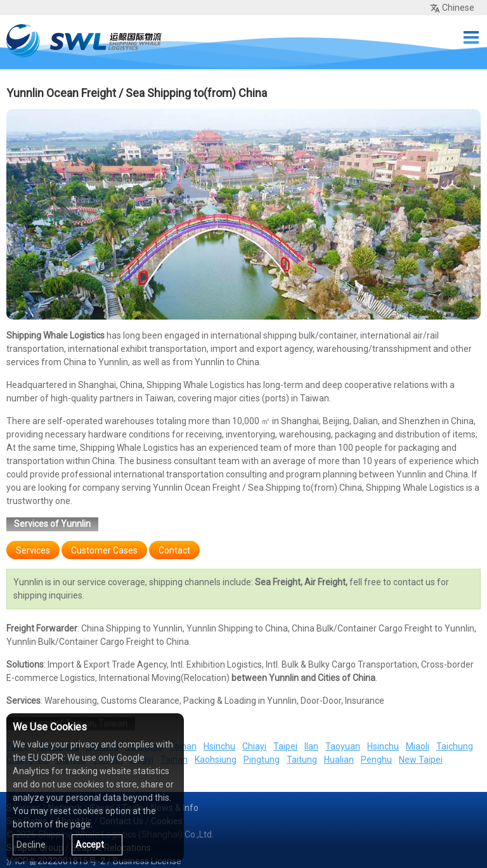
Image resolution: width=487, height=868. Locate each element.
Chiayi (254, 746)
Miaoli (418, 746)
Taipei (285, 746)
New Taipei (421, 760)
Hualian (339, 760)
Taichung (455, 746)
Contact (174, 550)
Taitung (302, 760)
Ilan (311, 746)
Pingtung (262, 760)
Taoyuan (343, 746)
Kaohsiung (216, 760)
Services (33, 550)
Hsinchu (219, 746)
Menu (471, 37)
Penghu (376, 760)
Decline (31, 845)
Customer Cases (104, 550)
